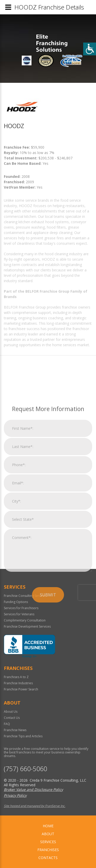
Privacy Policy (15, 795)
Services (48, 842)
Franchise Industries (18, 683)
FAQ (7, 724)
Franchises (48, 850)
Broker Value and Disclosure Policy (33, 789)
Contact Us (12, 718)
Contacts (48, 858)
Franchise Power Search (21, 689)
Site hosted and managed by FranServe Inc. (35, 806)
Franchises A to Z (16, 677)
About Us (11, 712)
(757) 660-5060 (25, 769)
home (48, 826)
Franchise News (15, 730)
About (48, 834)
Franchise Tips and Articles (23, 736)
